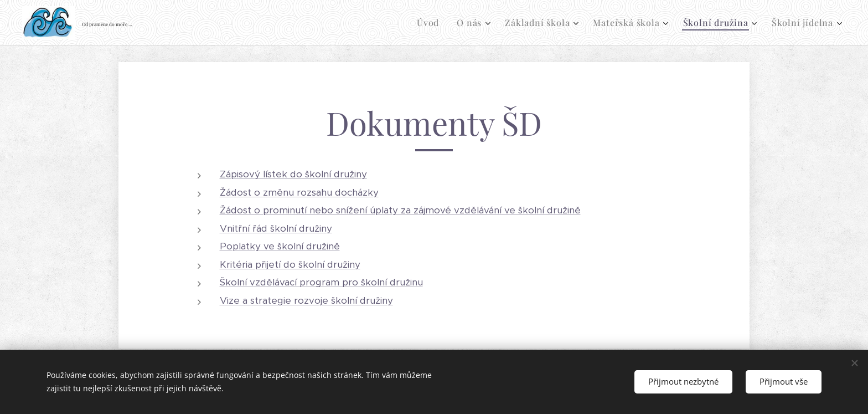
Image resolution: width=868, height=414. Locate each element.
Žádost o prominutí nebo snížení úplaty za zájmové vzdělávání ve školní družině (400, 210)
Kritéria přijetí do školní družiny (290, 264)
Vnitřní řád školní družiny (276, 228)
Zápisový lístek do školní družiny (293, 174)
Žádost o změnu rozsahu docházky (299, 192)
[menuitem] (431, 23)
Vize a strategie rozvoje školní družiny (306, 300)
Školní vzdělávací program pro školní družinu (321, 282)
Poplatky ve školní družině (280, 246)
